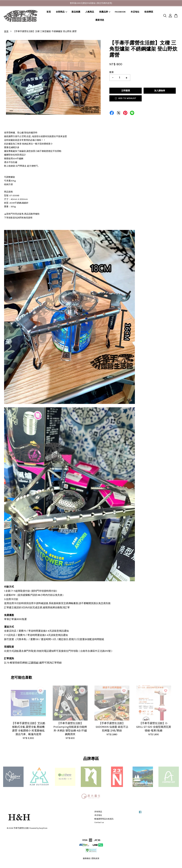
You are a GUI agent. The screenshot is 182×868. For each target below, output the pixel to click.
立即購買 (126, 91)
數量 (112, 72)
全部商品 (62, 12)
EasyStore (43, 828)
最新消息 (100, 20)
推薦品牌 (105, 12)
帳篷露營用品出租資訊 (104, 819)
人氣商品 (90, 12)
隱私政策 (95, 858)
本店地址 (135, 12)
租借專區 (149, 12)
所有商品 (98, 812)
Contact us (99, 822)
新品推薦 (76, 12)
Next (99, 78)
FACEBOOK (120, 12)
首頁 (49, 12)
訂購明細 (33, 663)
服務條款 (87, 858)
